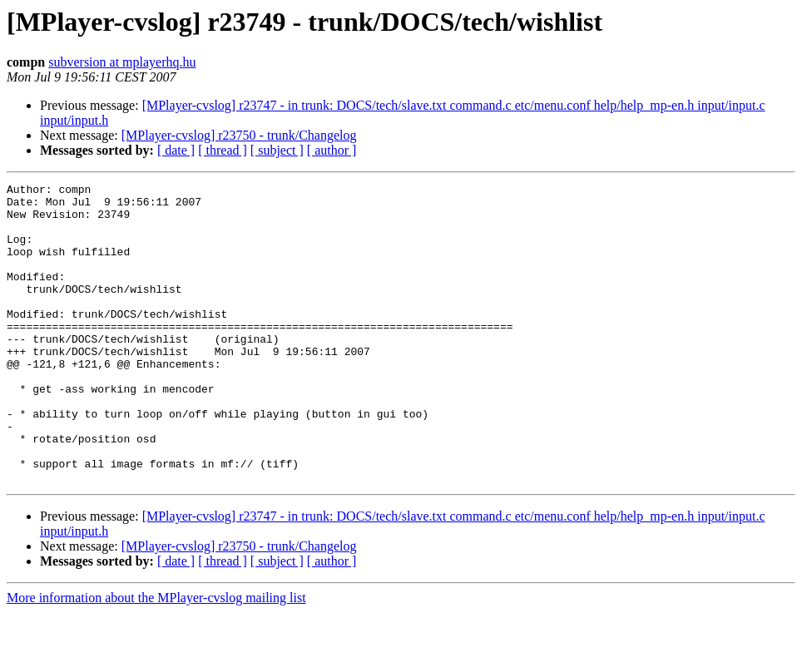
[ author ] (332, 150)
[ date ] (176, 150)
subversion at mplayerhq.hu (122, 62)
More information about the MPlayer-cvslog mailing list (156, 657)
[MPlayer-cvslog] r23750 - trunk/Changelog (239, 135)
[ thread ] (223, 150)
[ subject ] (277, 150)
